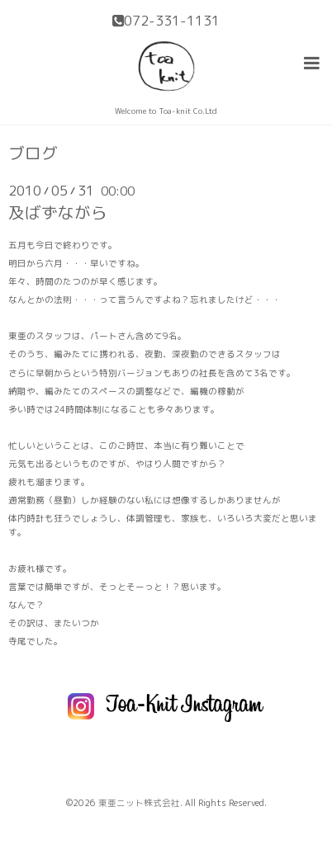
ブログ (33, 153)
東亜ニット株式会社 (139, 803)
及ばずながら (58, 212)
